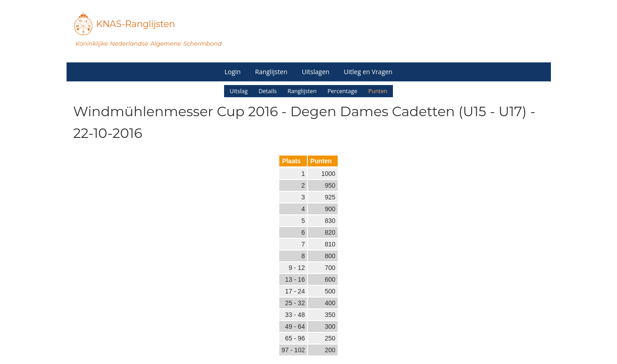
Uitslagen (316, 72)
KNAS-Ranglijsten (136, 24)
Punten (378, 91)
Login (232, 72)
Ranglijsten (271, 72)
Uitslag (239, 91)
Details (268, 91)
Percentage (342, 91)
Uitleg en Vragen (368, 72)
